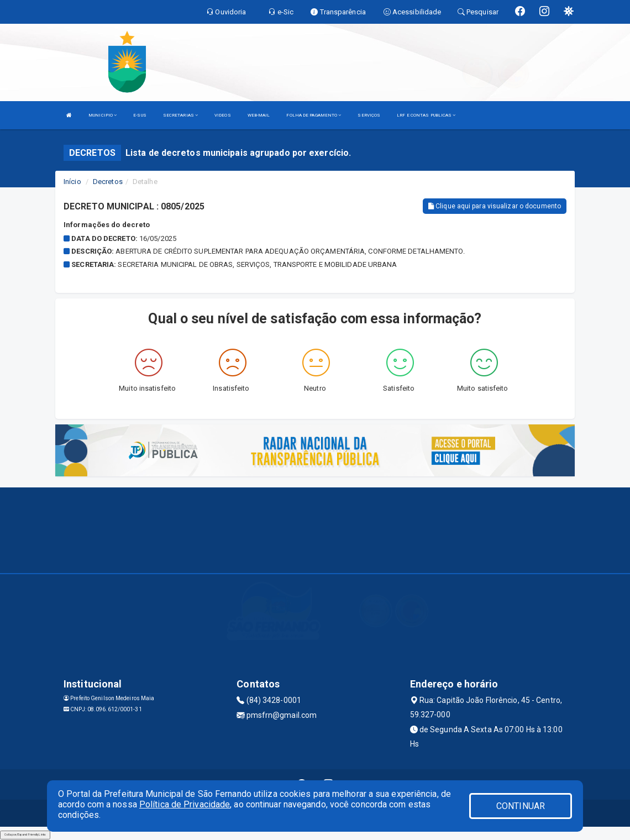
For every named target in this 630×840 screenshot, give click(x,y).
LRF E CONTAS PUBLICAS (426, 115)
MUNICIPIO (103, 115)
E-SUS (140, 115)
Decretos (108, 182)
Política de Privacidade (185, 804)
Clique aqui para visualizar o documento (495, 206)
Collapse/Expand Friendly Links (25, 834)
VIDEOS (223, 115)
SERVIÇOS (369, 115)
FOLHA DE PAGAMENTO (314, 115)
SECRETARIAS (180, 115)
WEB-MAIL (259, 115)
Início (72, 182)
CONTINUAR (521, 806)
